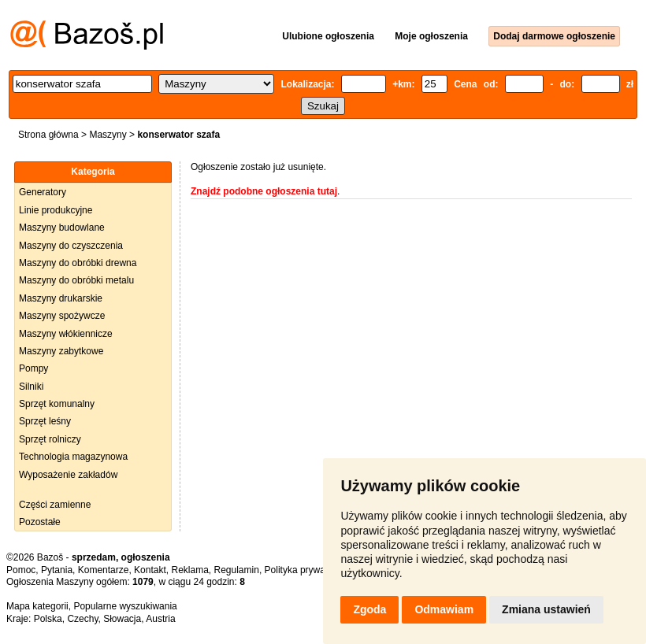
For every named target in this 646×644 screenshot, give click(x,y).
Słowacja (122, 619)
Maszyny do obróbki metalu (76, 280)
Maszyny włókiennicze (66, 334)
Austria (160, 619)
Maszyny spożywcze (62, 316)
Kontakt (150, 570)
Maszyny (108, 135)
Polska (48, 619)
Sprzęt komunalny (57, 404)
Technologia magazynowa (73, 457)
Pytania (57, 570)
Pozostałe (40, 522)
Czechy (82, 619)
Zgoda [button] (369, 609)
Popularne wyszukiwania (125, 606)
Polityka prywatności (308, 570)
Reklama (189, 570)
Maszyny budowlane (62, 228)
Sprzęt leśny (45, 421)
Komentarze (104, 570)
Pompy (33, 368)
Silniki (31, 387)
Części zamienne (55, 505)
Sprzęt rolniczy (50, 439)
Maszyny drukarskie (61, 298)
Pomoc (21, 570)
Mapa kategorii (37, 606)
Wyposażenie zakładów (68, 475)
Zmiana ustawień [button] (546, 609)
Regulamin (237, 570)
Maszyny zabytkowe (61, 351)
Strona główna (48, 135)
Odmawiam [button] (444, 609)
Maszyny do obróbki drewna (78, 263)
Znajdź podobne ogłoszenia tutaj (264, 191)
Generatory (43, 192)
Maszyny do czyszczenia (71, 246)
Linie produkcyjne (56, 210)
